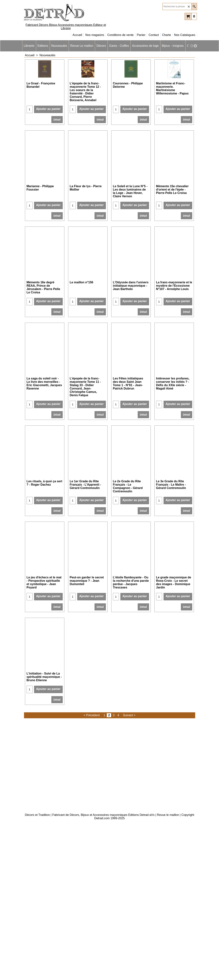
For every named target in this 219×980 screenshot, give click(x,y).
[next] (195, 46)
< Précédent (92, 861)
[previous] (192, 46)
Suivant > (129, 861)
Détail (57, 138)
